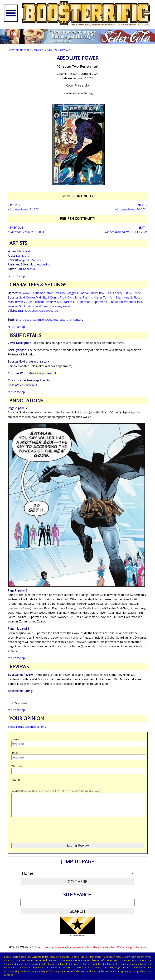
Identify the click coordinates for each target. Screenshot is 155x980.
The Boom (116, 302)
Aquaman (39, 293)
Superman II (100, 302)
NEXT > (142, 205)
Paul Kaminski (26, 269)
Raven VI (21, 302)
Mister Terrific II (104, 297)
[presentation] (37, 835)
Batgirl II (72, 293)
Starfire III (69, 302)
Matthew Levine (40, 264)
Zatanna (56, 306)
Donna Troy (58, 297)
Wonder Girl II (133, 302)
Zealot (67, 306)
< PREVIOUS (16, 205)
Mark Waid (24, 251)
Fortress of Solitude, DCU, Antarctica (42, 320)
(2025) (22, 385)
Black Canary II (115, 293)
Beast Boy (98, 293)
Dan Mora (23, 256)
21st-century (75, 320)
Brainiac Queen (28, 311)
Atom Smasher (56, 293)
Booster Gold (16, 297)
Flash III (87, 297)
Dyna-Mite (74, 297)
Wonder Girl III (17, 306)
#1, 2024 (24, 209)
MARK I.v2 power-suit (42, 373)
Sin (59, 302)
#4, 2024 (131, 209)
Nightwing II (124, 297)
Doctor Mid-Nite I (38, 297)
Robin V (51, 302)
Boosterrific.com (18, 50)
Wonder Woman (38, 306)
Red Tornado (36, 302)
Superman (84, 302)
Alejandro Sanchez (31, 260)
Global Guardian (50, 311)
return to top (16, 276)
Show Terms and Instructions (27, 727)
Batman (84, 293)
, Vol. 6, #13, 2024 (125, 232)
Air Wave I (25, 293)
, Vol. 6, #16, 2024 (26, 232)
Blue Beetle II (135, 293)
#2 (58, 50)
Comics (36, 50)
